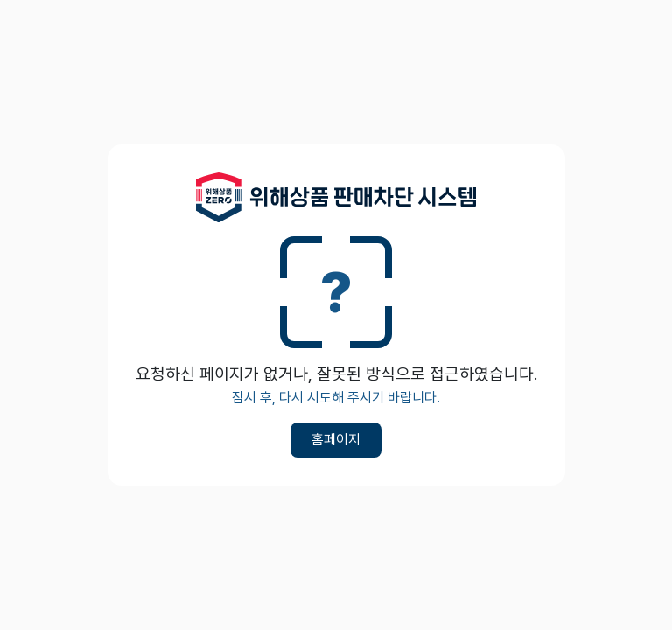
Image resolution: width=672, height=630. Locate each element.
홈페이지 (336, 440)
